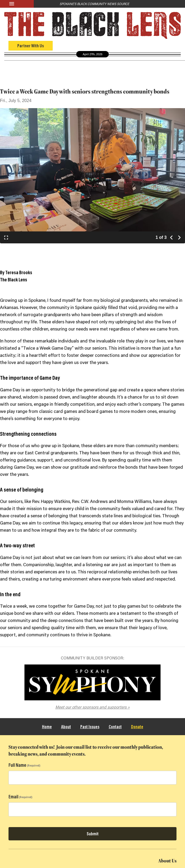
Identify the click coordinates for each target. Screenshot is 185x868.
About (66, 727)
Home (47, 727)
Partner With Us (31, 46)
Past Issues (90, 727)
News (33, 67)
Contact (115, 727)
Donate (137, 727)
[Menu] (17, 4)
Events (92, 67)
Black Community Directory (131, 67)
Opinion (51, 67)
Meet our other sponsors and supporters (91, 707)
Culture (72, 67)
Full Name (17, 765)
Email (13, 797)
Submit (93, 834)
